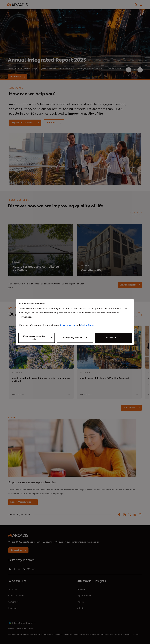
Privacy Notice (68, 325)
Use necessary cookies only (34, 338)
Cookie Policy (87, 325)
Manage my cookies (72, 338)
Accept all (111, 338)
